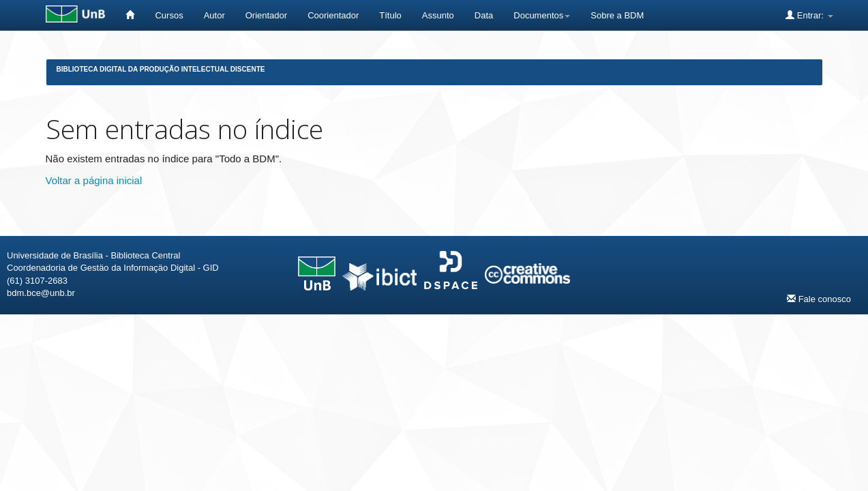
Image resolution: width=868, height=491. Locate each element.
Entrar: (809, 15)
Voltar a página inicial (94, 180)
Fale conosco (819, 299)
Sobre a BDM (617, 15)
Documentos (542, 15)
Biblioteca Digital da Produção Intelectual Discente (161, 69)
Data (484, 15)
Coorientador (333, 15)
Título (390, 15)
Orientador (266, 15)
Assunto (438, 15)
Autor (214, 15)
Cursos (169, 15)
